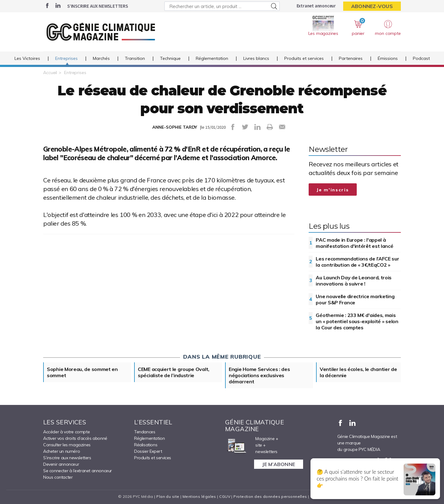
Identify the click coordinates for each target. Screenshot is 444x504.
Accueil (50, 73)
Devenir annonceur (61, 464)
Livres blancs (256, 58)
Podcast (421, 58)
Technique (170, 58)
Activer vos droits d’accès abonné (75, 438)
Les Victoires (27, 58)
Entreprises (66, 58)
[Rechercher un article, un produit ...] (222, 6)
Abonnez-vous (372, 6)
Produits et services (304, 58)
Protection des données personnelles (270, 496)
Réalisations (146, 445)
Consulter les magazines (67, 445)
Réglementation (212, 58)
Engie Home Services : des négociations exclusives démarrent (259, 375)
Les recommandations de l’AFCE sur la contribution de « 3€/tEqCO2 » (357, 262)
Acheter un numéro (62, 451)
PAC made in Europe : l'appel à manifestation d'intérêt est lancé (354, 243)
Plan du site (168, 496)
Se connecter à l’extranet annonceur (78, 471)
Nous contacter (58, 477)
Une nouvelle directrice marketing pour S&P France (355, 299)
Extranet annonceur (316, 6)
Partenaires (351, 58)
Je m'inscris (333, 190)
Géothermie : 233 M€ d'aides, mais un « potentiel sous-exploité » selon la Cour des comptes (357, 321)
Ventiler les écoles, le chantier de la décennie (358, 372)
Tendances (145, 432)
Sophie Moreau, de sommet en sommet (82, 372)
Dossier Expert (148, 451)
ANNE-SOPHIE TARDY (175, 127)
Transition (135, 58)
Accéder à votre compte (66, 432)
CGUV (225, 496)
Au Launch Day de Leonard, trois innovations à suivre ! (354, 281)
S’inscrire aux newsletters (98, 6)
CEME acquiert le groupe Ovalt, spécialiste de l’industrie (174, 372)
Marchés (101, 58)
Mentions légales (199, 496)
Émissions (388, 58)
